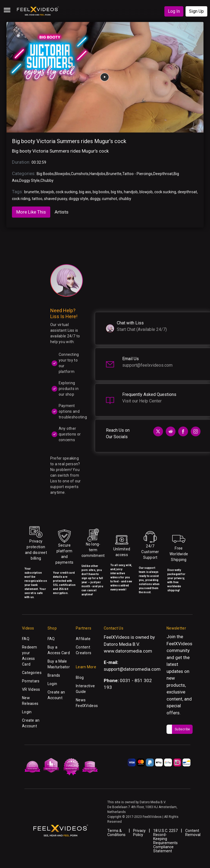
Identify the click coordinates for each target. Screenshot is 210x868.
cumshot (109, 199)
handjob (131, 192)
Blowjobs (62, 174)
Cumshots (80, 174)
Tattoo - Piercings (137, 174)
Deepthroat (163, 174)
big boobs (101, 192)
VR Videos (31, 689)
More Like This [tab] (31, 212)
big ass (85, 192)
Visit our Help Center (142, 401)
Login (27, 712)
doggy (95, 199)
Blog (80, 677)
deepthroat (187, 192)
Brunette (114, 174)
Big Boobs (45, 174)
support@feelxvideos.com (147, 365)
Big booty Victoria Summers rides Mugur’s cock (69, 141)
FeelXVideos (179, 644)
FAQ (26, 639)
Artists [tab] (62, 212)
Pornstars (31, 681)
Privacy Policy (139, 833)
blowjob (47, 192)
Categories (32, 673)
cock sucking (67, 192)
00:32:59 (39, 162)
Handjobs (97, 174)
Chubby (47, 180)
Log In (174, 11)
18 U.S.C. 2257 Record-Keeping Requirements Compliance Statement (165, 841)
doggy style (79, 199)
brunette (32, 192)
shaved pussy (56, 199)
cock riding (21, 199)
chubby (125, 199)
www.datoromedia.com (128, 651)
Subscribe (182, 729)
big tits (117, 192)
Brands (54, 675)
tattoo (37, 199)
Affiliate (83, 639)
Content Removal (193, 833)
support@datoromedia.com (132, 669)
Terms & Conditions (116, 833)
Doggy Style (29, 180)
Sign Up (196, 11)
